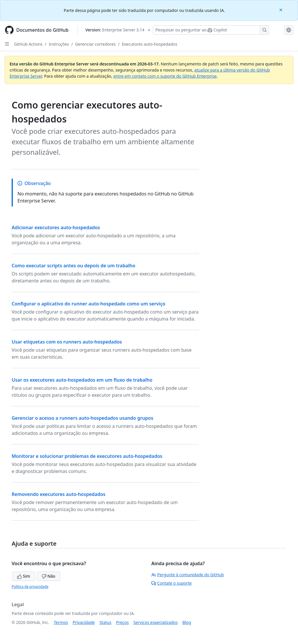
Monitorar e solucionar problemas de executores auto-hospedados (87, 456)
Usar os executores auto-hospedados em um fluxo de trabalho (82, 380)
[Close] (281, 9)
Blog (187, 622)
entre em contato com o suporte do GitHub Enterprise (165, 76)
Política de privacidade (30, 587)
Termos (61, 622)
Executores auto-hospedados (150, 44)
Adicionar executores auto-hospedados (56, 227)
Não (48, 576)
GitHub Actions (28, 44)
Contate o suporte (172, 583)
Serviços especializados (155, 622)
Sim (24, 576)
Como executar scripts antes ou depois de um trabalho (73, 266)
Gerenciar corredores (95, 44)
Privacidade (84, 622)
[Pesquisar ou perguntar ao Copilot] (211, 30)
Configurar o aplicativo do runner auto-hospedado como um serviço (88, 304)
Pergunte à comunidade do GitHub (188, 575)
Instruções (59, 44)
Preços (123, 622)
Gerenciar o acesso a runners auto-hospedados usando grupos (83, 418)
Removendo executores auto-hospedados (58, 494)
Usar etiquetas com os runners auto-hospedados (67, 342)
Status (105, 622)
